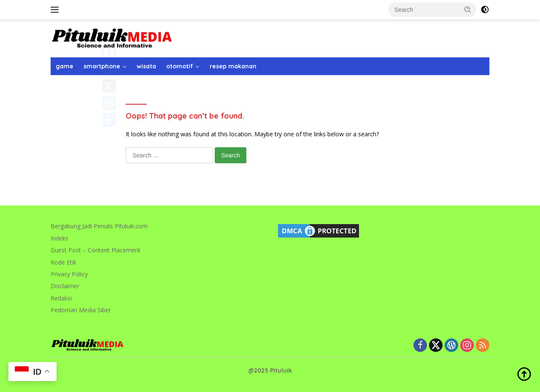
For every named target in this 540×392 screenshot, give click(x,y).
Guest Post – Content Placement (96, 250)
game (65, 66)
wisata (146, 66)
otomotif (180, 66)
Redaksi (61, 298)
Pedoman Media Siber (81, 310)
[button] (468, 9)
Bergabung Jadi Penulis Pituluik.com (99, 226)
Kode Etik (63, 262)
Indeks (59, 238)
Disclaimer (65, 286)
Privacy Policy (69, 274)
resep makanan (233, 66)
